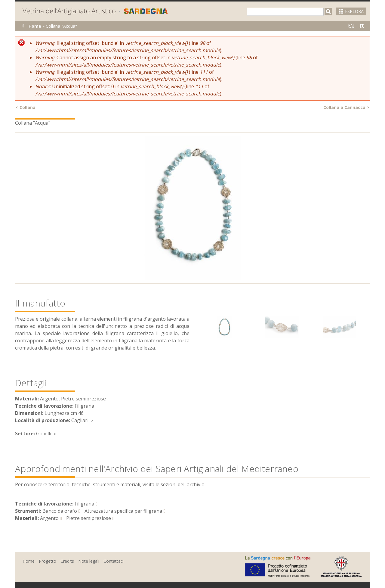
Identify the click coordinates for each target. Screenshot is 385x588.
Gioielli (44, 434)
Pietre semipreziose (89, 518)
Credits (67, 561)
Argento (49, 518)
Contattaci (114, 561)
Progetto (48, 561)
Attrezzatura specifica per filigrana (123, 511)
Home (35, 26)
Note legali (89, 561)
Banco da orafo (60, 511)
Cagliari (80, 420)
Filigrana (84, 504)
